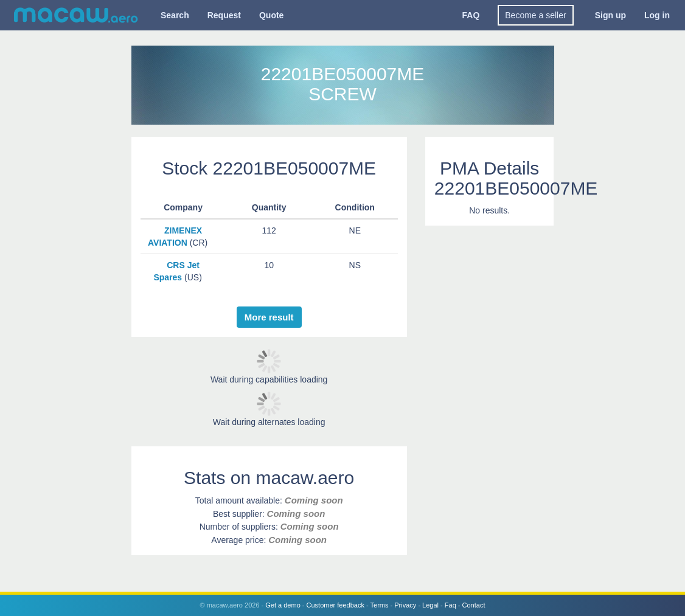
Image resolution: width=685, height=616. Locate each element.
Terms (380, 605)
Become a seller (535, 15)
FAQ (471, 15)
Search (175, 15)
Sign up (610, 15)
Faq (450, 605)
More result (269, 317)
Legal (430, 605)
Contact (474, 605)
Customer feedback (336, 605)
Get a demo (283, 605)
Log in (657, 15)
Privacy (405, 605)
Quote (271, 15)
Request (224, 15)
